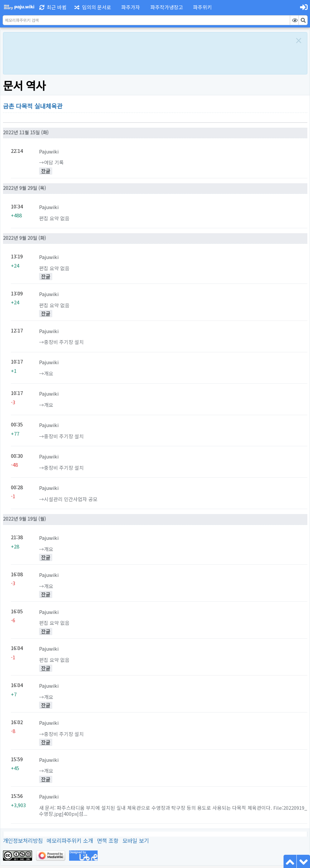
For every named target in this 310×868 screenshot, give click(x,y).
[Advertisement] (148, 52)
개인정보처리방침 (23, 841)
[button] (130, 7)
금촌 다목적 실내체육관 (33, 106)
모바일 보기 (136, 841)
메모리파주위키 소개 (70, 841)
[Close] (299, 41)
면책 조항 (108, 841)
